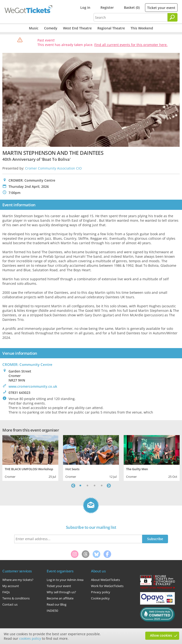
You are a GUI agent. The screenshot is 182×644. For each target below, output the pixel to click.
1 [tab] (80, 486)
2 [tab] (87, 486)
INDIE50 (52, 611)
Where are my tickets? (18, 580)
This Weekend (142, 28)
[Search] (173, 17)
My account (11, 586)
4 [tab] (102, 486)
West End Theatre (77, 28)
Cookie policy (100, 598)
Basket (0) (132, 7)
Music (34, 28)
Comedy (51, 28)
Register (107, 7)
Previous (73, 486)
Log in (85, 7)
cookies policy (30, 638)
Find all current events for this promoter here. (131, 45)
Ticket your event (161, 8)
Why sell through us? (61, 592)
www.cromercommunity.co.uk (33, 386)
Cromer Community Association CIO (53, 168)
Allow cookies (161, 635)
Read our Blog (57, 604)
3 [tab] (95, 486)
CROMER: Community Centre (27, 364)
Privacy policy (101, 592)
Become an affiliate (60, 598)
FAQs (6, 592)
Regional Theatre (111, 28)
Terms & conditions (16, 598)
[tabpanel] (30, 457)
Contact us (10, 604)
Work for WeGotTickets (107, 586)
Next (109, 486)
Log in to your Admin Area (65, 580)
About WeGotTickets (105, 580)
